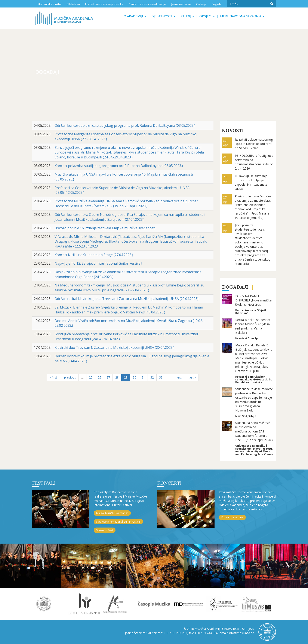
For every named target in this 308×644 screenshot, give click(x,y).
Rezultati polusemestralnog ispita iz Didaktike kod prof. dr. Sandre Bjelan (254, 144)
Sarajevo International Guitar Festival (118, 522)
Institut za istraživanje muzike (104, 4)
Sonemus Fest (105, 530)
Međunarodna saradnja (242, 16)
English (216, 4)
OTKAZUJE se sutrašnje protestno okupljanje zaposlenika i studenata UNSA (251, 182)
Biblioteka (73, 4)
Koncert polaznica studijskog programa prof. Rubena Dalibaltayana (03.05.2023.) (119, 166)
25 (91, 377)
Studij (187, 16)
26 (99, 377)
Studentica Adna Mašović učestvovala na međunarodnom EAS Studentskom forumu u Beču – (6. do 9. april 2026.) (254, 431)
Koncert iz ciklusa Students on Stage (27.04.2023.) (94, 255)
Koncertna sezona (232, 517)
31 (143, 377)
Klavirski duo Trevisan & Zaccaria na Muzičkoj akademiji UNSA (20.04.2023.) (114, 347)
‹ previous (69, 377)
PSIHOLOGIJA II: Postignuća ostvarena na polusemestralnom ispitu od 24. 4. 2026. (254, 162)
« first (53, 377)
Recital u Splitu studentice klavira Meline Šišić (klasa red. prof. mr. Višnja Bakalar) (253, 326)
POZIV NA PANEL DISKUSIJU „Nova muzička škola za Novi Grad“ (253, 300)
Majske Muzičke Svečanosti (112, 513)
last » (192, 377)
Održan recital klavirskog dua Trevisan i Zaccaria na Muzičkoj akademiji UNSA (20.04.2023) (127, 299)
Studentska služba (50, 4)
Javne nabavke (181, 4)
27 (108, 377)
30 (135, 377)
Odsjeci (207, 16)
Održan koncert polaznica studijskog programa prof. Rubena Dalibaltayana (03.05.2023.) (125, 125)
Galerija (201, 4)
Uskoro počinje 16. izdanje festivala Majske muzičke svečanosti (105, 228)
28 (117, 377)
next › (179, 377)
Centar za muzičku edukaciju (147, 4)
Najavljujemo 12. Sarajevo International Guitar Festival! (98, 263)
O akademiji (135, 16)
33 (161, 377)
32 (152, 377)
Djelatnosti (163, 16)
